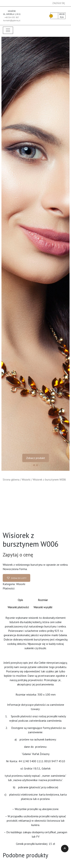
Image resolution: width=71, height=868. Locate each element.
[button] (16, 578)
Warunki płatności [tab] (18, 607)
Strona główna (11, 480)
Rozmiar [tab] (43, 600)
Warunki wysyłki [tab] (43, 607)
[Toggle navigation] (8, 30)
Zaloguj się (59, 3)
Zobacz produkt (36, 458)
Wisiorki (26, 480)
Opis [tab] (20, 600)
